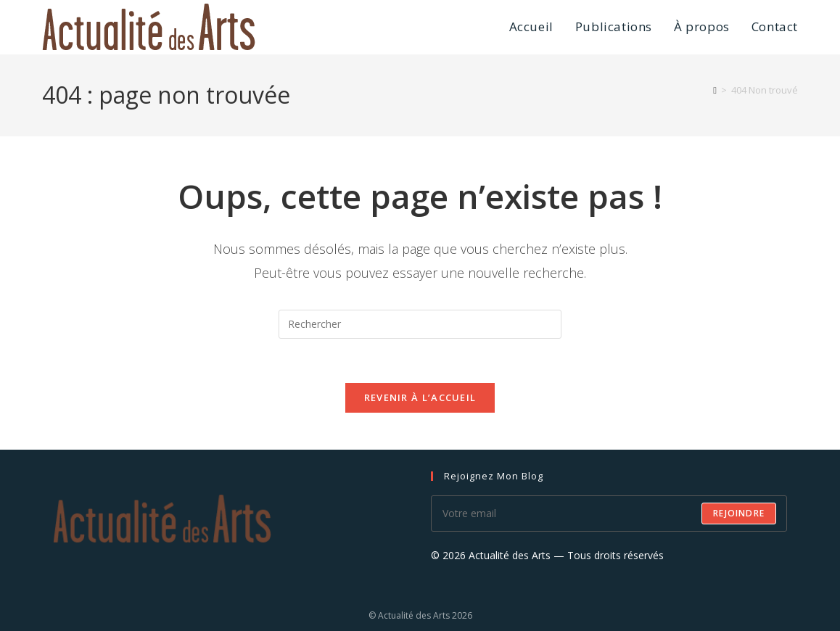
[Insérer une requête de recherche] (420, 324)
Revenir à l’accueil (420, 397)
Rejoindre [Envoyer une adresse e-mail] (739, 513)
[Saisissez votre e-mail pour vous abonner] (609, 514)
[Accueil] (715, 90)
